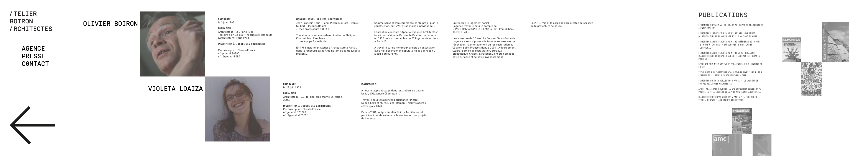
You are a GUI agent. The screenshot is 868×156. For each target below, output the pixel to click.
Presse (33, 56)
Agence (33, 49)
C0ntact (35, 64)
